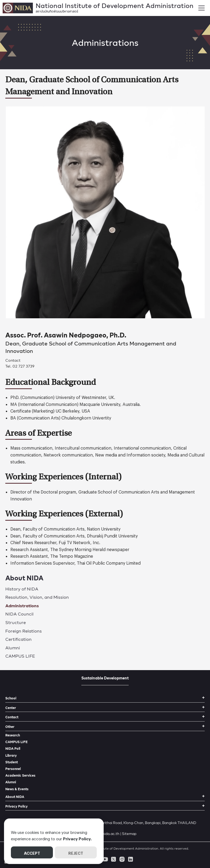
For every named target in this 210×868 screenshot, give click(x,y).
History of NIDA (22, 589)
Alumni (13, 648)
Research (13, 735)
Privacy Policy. (77, 838)
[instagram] (122, 859)
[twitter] (114, 859)
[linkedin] (131, 859)
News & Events (17, 789)
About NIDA (24, 578)
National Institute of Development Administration (115, 7)
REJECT (76, 852)
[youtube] (105, 859)
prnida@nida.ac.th (104, 834)
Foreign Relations (24, 631)
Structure (16, 622)
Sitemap (129, 834)
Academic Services (20, 775)
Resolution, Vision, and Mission (37, 597)
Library (11, 755)
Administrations (22, 606)
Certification (18, 639)
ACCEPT (32, 852)
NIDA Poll (13, 749)
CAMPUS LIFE (20, 656)
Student (12, 762)
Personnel (13, 769)
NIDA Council (19, 614)
